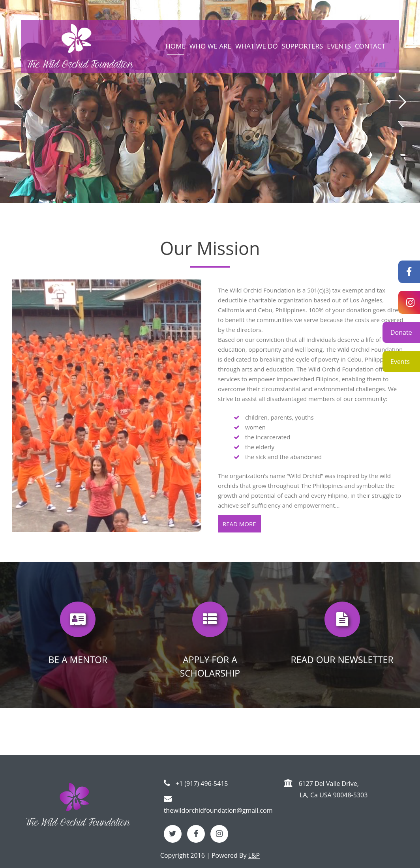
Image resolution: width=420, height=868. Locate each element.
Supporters (303, 46)
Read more (239, 524)
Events (400, 362)
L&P (254, 855)
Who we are (210, 46)
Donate (401, 332)
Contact (370, 46)
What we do (257, 46)
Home (175, 46)
